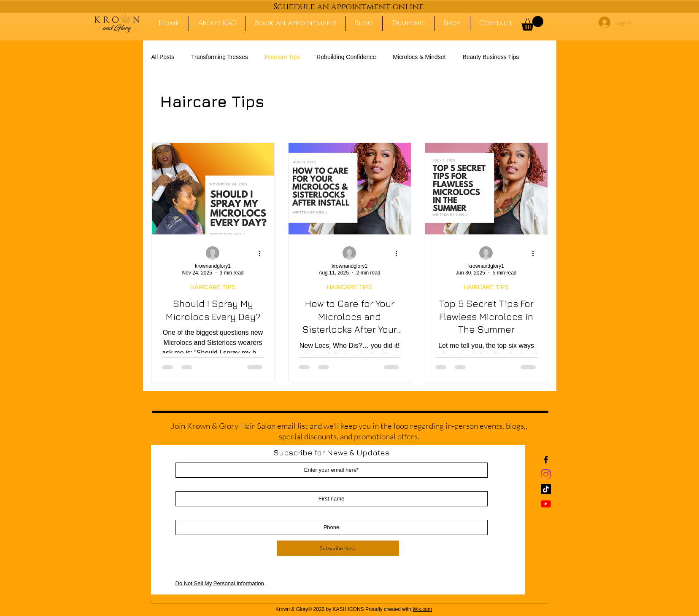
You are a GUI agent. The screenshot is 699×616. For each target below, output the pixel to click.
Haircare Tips (282, 57)
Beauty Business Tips (491, 57)
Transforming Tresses (220, 57)
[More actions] (263, 253)
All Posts (163, 57)
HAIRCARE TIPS (213, 287)
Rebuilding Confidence (346, 57)
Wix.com (422, 609)
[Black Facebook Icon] (546, 460)
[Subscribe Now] (338, 548)
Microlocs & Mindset (419, 57)
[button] (532, 23)
